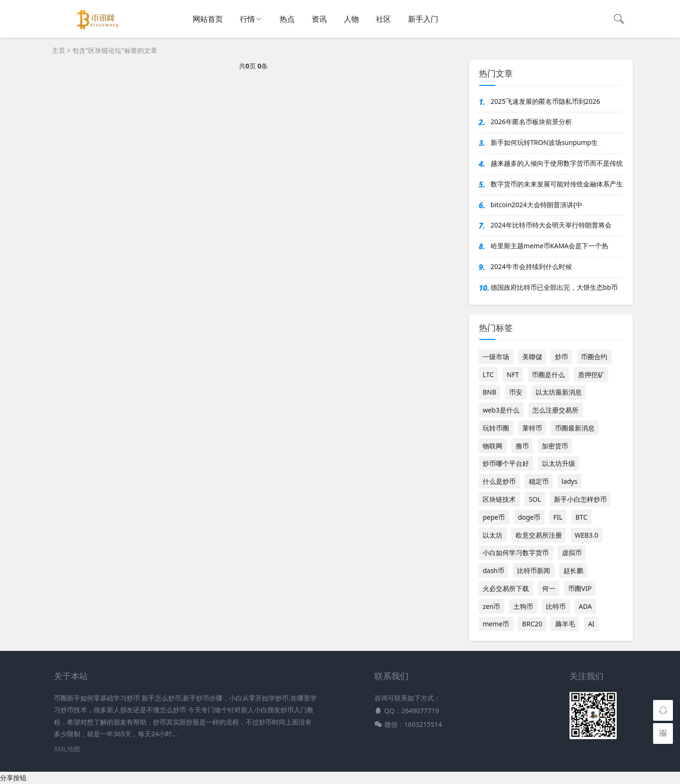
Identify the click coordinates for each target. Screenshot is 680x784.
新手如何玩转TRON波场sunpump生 (544, 142)
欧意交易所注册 (539, 535)
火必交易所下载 (506, 588)
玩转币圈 (496, 428)
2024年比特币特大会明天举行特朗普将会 (551, 225)
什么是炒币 (499, 481)
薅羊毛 (565, 624)
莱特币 (532, 428)
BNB (489, 392)
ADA (586, 606)
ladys (569, 481)
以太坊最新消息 (559, 392)
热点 (287, 19)
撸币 (522, 446)
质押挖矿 (591, 375)
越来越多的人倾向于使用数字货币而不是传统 (557, 163)
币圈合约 (594, 357)
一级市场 (496, 357)
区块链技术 (499, 499)
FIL (558, 517)
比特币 (556, 606)
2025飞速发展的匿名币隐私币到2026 (545, 101)
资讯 (319, 19)
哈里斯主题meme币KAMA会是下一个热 (549, 246)
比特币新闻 (534, 570)
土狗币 (523, 606)
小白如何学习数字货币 (516, 552)
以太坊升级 (559, 463)
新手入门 (423, 19)
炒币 (561, 357)
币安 (516, 392)
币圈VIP (580, 588)
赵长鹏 (573, 570)
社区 (383, 19)
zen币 (491, 606)
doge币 (529, 517)
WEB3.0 (586, 535)
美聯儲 (532, 357)
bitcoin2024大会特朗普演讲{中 (536, 205)
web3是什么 (501, 410)
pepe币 (494, 517)
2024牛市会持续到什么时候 (531, 266)
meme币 (496, 624)
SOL (535, 499)
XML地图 (67, 749)
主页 (59, 50)
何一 (549, 588)
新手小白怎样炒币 (580, 499)
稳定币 (539, 481)
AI (591, 624)
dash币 (493, 570)
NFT (513, 375)
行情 (247, 19)
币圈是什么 (548, 375)
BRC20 (532, 624)
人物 (351, 19)
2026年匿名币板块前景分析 (531, 122)
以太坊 (493, 535)
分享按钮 (13, 778)
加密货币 (555, 446)
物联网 (493, 446)
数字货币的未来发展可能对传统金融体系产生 (557, 184)
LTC (488, 375)
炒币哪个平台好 (506, 463)
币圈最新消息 (575, 428)
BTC (581, 517)
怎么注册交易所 (555, 410)
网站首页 (208, 19)
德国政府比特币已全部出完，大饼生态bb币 (554, 287)
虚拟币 (572, 552)
